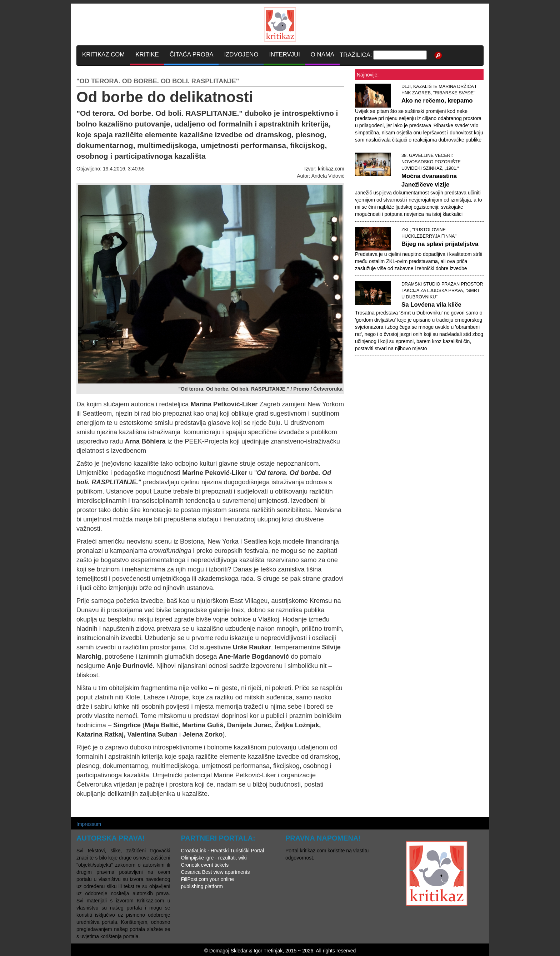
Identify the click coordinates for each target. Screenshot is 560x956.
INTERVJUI (284, 55)
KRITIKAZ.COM (103, 55)
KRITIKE (147, 55)
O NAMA (322, 55)
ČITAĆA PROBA (192, 55)
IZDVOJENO (241, 55)
